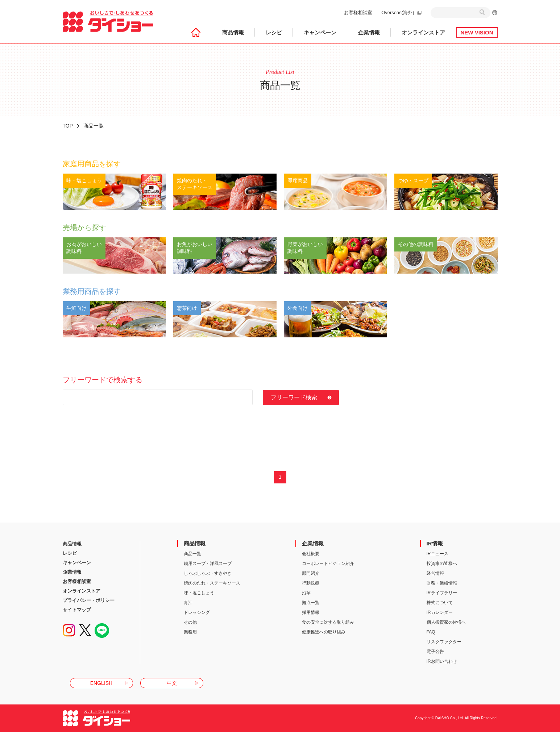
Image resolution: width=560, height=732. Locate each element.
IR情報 (435, 543)
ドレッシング (197, 612)
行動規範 (311, 583)
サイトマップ (77, 610)
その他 (190, 622)
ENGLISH (101, 683)
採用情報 (311, 612)
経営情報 (435, 573)
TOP (68, 126)
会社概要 (311, 554)
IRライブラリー (442, 593)
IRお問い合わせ (442, 661)
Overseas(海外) (398, 13)
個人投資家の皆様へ (446, 622)
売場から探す (84, 228)
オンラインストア (423, 32)
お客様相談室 (358, 13)
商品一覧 (192, 554)
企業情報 (369, 32)
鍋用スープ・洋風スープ (208, 563)
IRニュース (437, 554)
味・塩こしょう (199, 593)
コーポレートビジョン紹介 (328, 563)
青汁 (188, 603)
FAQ (431, 632)
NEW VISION (477, 32)
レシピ (274, 32)
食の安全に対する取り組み (328, 622)
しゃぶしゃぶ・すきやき (208, 573)
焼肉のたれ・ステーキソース (212, 583)
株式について (440, 603)
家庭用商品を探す (92, 164)
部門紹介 (311, 573)
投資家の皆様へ (442, 563)
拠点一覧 (311, 603)
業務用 (190, 632)
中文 (172, 683)
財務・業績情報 (442, 583)
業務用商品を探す (92, 291)
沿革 (306, 593)
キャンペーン (320, 32)
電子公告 (435, 652)
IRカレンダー (440, 612)
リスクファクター (444, 642)
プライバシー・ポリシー (89, 600)
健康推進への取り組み (324, 632)
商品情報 (233, 32)
